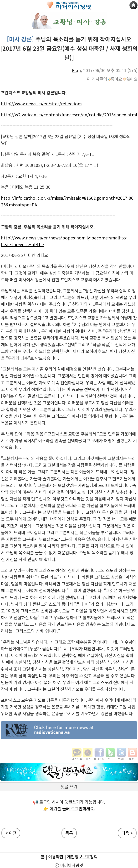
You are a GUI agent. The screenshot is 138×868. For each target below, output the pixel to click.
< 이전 (11, 833)
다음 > (127, 833)
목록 (69, 833)
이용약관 (56, 857)
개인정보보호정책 (82, 857)
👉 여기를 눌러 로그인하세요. (69, 808)
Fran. (77, 70)
